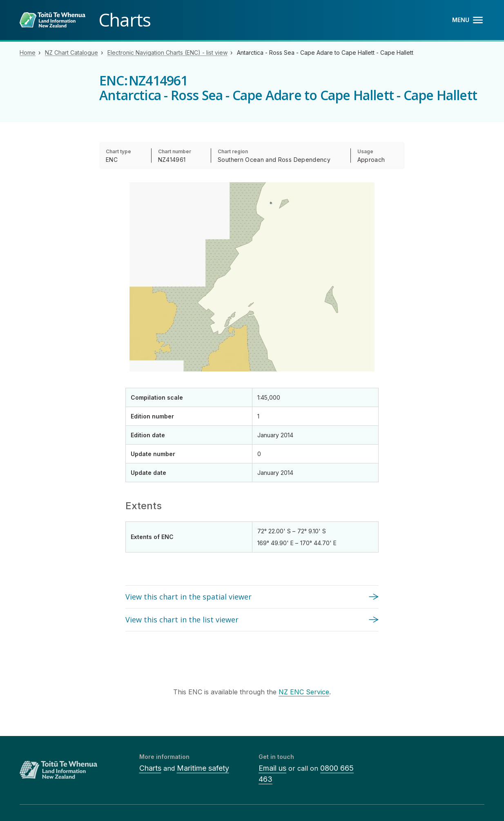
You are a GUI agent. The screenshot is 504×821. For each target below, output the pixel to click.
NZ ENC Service (304, 692)
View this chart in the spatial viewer (188, 597)
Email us (272, 768)
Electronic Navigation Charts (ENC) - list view (167, 53)
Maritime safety (203, 768)
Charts (150, 768)
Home (28, 53)
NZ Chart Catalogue (71, 53)
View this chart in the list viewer (182, 620)
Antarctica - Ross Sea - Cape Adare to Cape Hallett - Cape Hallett (325, 53)
